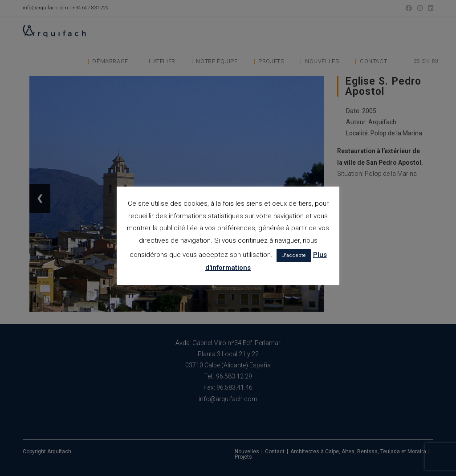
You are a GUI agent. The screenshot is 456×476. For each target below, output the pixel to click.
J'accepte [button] (294, 255)
